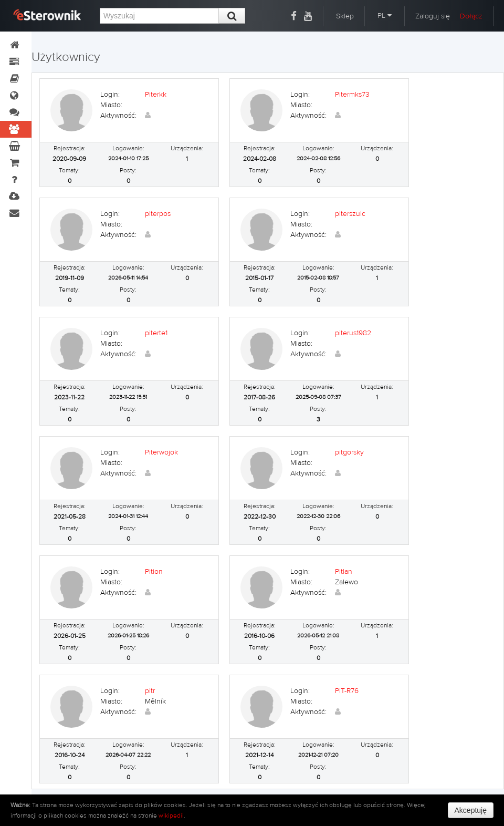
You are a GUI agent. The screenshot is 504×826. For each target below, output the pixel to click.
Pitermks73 (352, 95)
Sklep (345, 16)
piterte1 (156, 333)
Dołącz (471, 16)
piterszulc (350, 214)
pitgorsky (349, 452)
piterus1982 (353, 333)
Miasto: (111, 105)
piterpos (158, 214)
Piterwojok (161, 452)
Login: (110, 95)
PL (385, 16)
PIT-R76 (347, 691)
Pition (154, 572)
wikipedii (171, 815)
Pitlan (344, 572)
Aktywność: (118, 116)
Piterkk (156, 95)
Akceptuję (471, 810)
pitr (150, 691)
